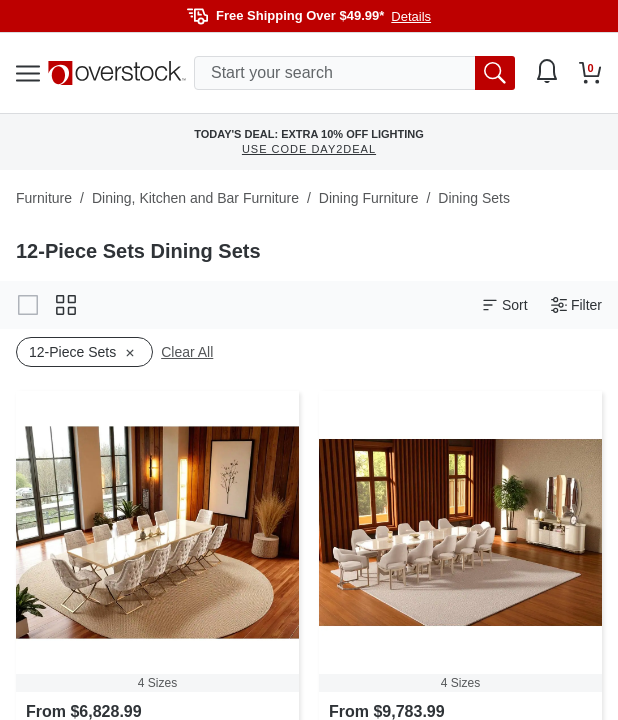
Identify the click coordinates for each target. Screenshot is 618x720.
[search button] (495, 73)
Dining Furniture (369, 198)
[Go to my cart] (590, 73)
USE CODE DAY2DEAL (309, 149)
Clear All (187, 352)
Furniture (44, 198)
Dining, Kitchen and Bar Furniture (195, 198)
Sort (505, 305)
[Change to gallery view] (28, 305)
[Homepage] (117, 73)
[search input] (354, 73)
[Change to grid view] (66, 305)
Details (411, 16)
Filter (576, 305)
